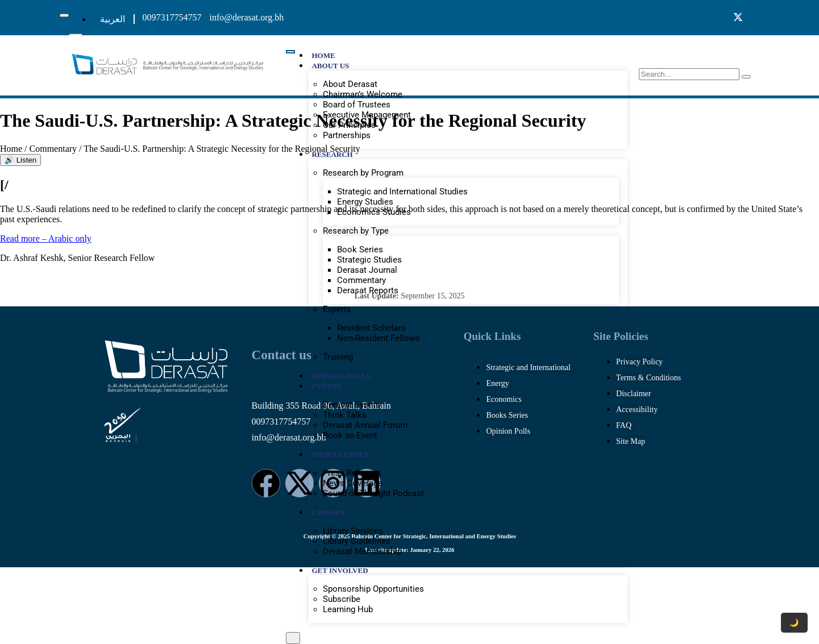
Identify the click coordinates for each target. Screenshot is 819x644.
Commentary (361, 280)
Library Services (353, 531)
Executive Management (367, 115)
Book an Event (350, 435)
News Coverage (353, 483)
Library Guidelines (357, 541)
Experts (337, 309)
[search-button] (746, 77)
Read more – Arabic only (46, 238)
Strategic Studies (369, 260)
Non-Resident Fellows (379, 338)
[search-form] (689, 74)
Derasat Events (352, 405)
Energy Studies (365, 202)
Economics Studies (374, 212)
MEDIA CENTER (340, 454)
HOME (323, 55)
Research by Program (363, 173)
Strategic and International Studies (402, 192)
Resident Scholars (371, 328)
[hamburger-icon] (64, 15)
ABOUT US (330, 66)
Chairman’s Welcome (363, 94)
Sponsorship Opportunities (373, 589)
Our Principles (349, 125)
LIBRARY (329, 512)
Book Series (360, 250)
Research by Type (356, 231)
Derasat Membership (362, 551)
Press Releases (352, 473)
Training (338, 357)
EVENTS (326, 386)
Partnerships (347, 135)
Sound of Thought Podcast (373, 493)
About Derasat (350, 84)
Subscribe (342, 599)
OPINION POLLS (341, 376)
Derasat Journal (367, 270)
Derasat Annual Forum (365, 425)
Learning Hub (348, 609)
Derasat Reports (368, 290)
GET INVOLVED (340, 570)
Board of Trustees (357, 105)
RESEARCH (332, 154)
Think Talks (345, 415)
